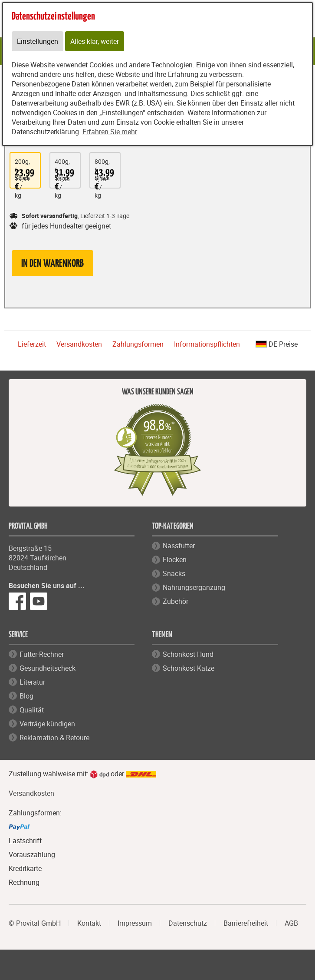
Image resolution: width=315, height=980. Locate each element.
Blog (26, 696)
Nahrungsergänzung (194, 587)
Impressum (135, 923)
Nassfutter (179, 546)
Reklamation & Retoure (54, 738)
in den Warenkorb (52, 264)
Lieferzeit (32, 344)
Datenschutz (188, 923)
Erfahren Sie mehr (110, 132)
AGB (291, 923)
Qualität (32, 710)
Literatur (32, 682)
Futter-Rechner (42, 654)
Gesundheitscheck (48, 668)
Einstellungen (38, 41)
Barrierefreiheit (246, 923)
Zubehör (176, 601)
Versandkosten (79, 344)
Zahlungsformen (138, 344)
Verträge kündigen (47, 724)
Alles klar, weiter (95, 41)
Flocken (175, 560)
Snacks (174, 573)
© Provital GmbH (35, 923)
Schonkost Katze (189, 668)
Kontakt (89, 923)
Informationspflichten (207, 344)
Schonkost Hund (188, 654)
